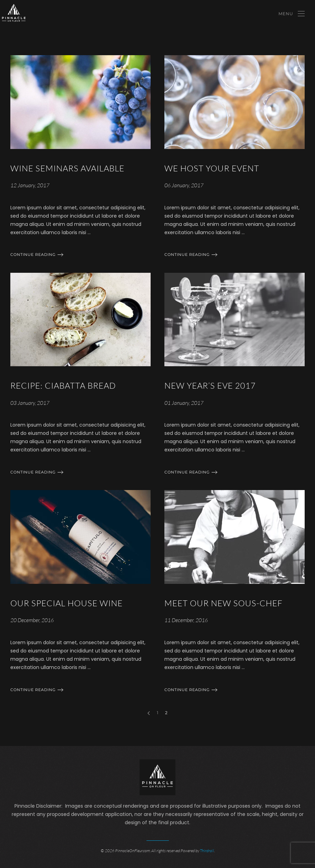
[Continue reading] (80, 102)
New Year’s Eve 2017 (210, 386)
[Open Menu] (292, 14)
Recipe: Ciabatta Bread (63, 386)
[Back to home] (14, 14)
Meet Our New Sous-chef (223, 603)
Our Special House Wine (67, 603)
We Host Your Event (212, 168)
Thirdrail (207, 850)
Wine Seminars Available (67, 168)
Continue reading (33, 255)
